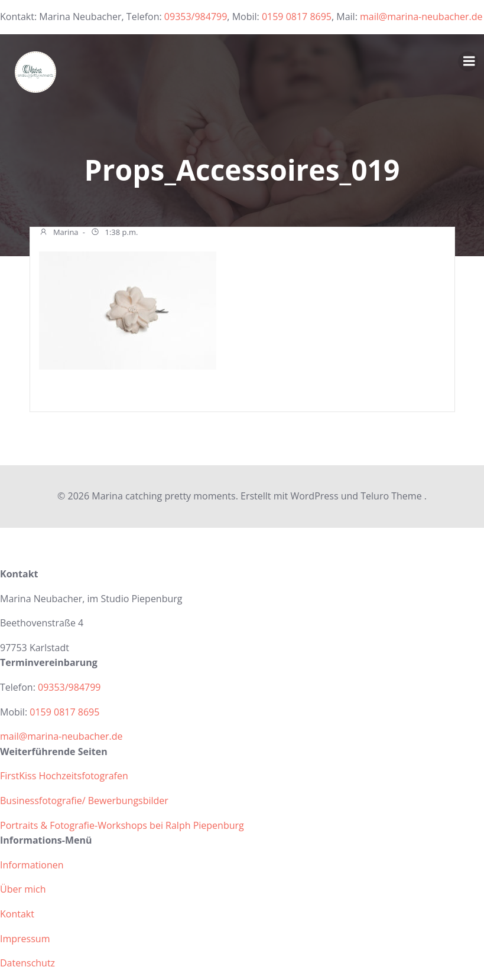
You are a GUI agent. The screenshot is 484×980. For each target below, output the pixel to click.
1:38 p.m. (114, 233)
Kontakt (17, 913)
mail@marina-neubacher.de (421, 17)
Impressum (25, 938)
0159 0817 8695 (297, 17)
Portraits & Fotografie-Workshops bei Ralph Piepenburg (122, 825)
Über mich (23, 889)
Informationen (32, 864)
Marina (59, 233)
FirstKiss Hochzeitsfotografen (64, 776)
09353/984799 (196, 17)
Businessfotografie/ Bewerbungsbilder (84, 800)
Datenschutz (27, 962)
